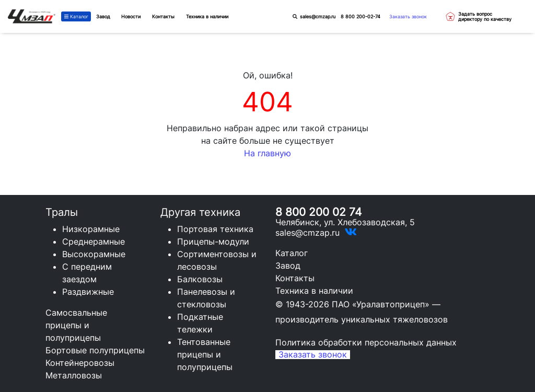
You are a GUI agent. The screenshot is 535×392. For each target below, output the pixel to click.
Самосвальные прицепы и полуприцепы (76, 325)
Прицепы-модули (213, 241)
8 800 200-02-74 (360, 16)
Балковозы (200, 279)
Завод (103, 16)
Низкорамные (91, 229)
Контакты (295, 278)
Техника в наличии (314, 291)
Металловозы (74, 375)
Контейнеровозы (80, 363)
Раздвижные (88, 292)
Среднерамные (94, 241)
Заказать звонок (408, 16)
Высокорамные (94, 254)
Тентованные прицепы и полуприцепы (205, 354)
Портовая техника (215, 229)
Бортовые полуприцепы (95, 350)
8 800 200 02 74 (318, 212)
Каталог (76, 16)
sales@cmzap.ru (318, 16)
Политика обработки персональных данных (366, 342)
